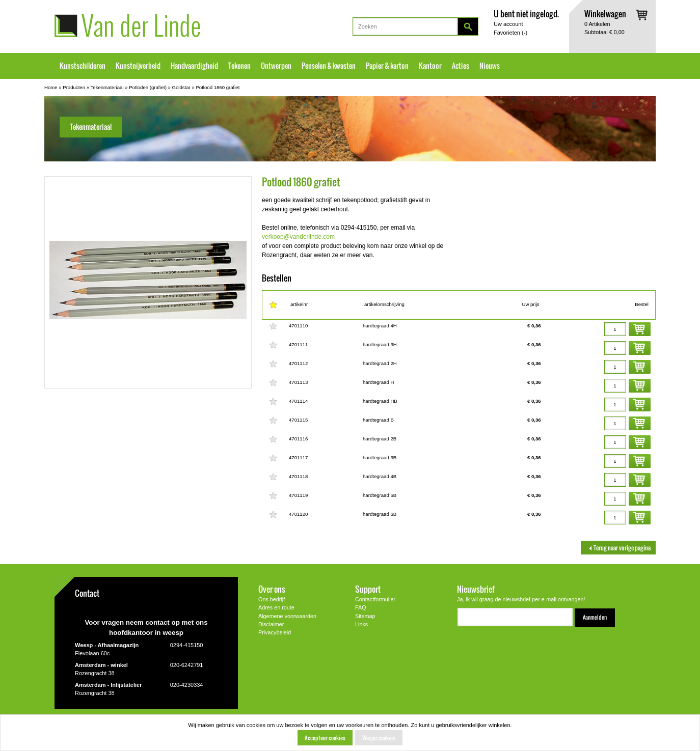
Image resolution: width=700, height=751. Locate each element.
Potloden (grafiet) (148, 87)
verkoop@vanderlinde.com (298, 237)
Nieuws (490, 66)
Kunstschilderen (83, 66)
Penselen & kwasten (329, 66)
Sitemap (365, 616)
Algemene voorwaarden (287, 616)
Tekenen (239, 66)
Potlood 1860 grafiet (218, 87)
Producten (74, 87)
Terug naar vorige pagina (618, 548)
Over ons (272, 589)
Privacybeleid (275, 632)
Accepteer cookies (325, 738)
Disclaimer (271, 624)
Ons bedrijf (272, 599)
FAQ (361, 607)
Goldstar (181, 87)
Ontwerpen (276, 66)
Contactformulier (375, 599)
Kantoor (430, 66)
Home (51, 87)
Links (361, 624)
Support (368, 589)
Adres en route (276, 607)
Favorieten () (510, 33)
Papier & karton (387, 66)
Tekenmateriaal (107, 87)
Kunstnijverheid (138, 66)
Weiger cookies (379, 738)
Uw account (508, 24)
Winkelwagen (605, 13)
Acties (461, 66)
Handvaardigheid (194, 66)
